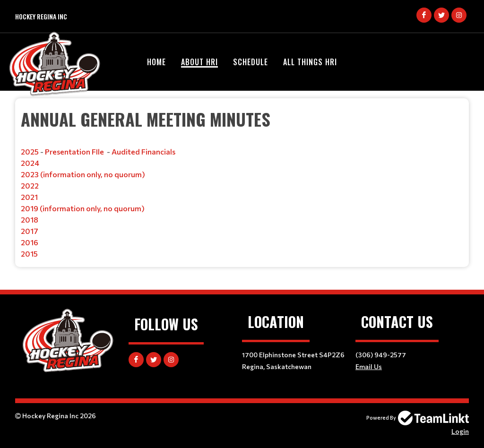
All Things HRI (310, 62)
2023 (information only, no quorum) (83, 174)
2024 (30, 163)
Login (460, 431)
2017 (30, 231)
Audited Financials (143, 151)
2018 (30, 220)
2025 (30, 151)
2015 (29, 254)
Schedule (251, 62)
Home (156, 62)
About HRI (199, 62)
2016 (30, 242)
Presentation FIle (74, 151)
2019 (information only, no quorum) (83, 208)
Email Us (369, 366)
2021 (29, 197)
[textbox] (242, 183)
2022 (30, 185)
